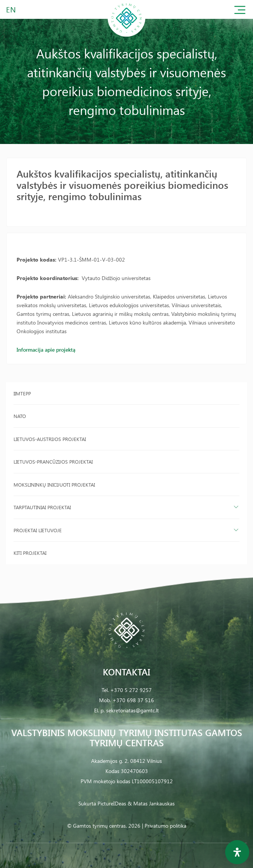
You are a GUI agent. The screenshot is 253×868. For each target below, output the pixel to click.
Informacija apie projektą (46, 350)
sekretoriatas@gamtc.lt (133, 710)
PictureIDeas (112, 803)
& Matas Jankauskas (151, 803)
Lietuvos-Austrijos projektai (50, 439)
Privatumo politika (165, 826)
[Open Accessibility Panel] (237, 852)
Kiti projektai (30, 553)
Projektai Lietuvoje (38, 530)
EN (11, 9)
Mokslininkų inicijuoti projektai (54, 485)
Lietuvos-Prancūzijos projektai (53, 462)
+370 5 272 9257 (131, 690)
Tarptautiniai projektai (42, 507)
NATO (20, 416)
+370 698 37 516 (133, 700)
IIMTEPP (22, 393)
